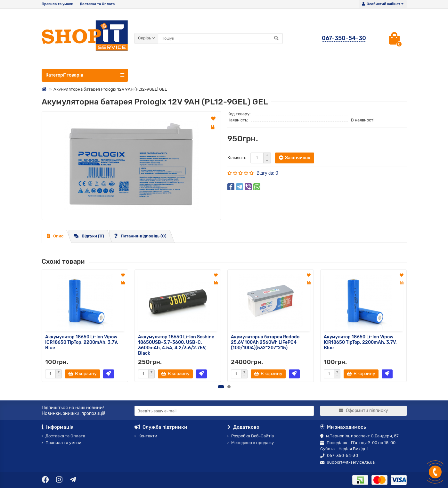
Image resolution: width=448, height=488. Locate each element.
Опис (55, 236)
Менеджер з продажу (251, 443)
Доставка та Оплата (97, 4)
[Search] (220, 38)
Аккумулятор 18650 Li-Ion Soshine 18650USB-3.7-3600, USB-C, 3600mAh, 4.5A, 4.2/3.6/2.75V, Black (176, 345)
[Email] (224, 411)
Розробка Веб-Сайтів (251, 436)
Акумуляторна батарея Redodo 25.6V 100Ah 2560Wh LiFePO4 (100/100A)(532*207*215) (265, 342)
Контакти (146, 436)
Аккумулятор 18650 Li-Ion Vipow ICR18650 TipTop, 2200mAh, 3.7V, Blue (82, 342)
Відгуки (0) (89, 236)
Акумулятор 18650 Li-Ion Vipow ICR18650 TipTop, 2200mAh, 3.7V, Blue (360, 342)
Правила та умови (57, 4)
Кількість (237, 158)
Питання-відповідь (140, 236)
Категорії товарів (85, 75)
